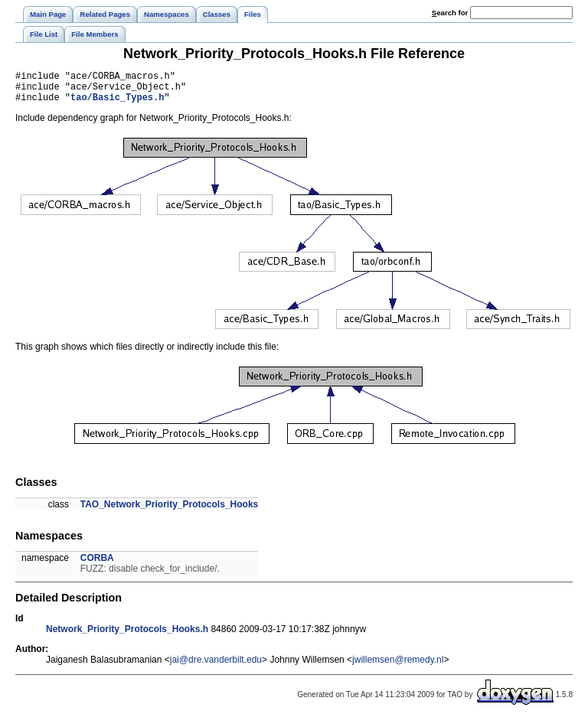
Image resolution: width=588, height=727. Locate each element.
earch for (450, 13)
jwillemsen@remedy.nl (398, 667)
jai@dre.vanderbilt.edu (216, 667)
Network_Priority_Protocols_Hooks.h (127, 636)
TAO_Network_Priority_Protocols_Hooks (170, 511)
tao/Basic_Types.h (117, 104)
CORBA (97, 565)
